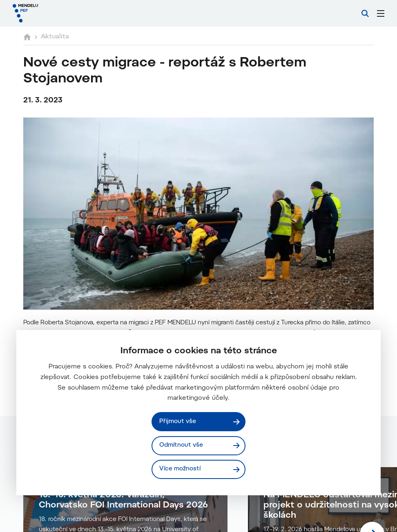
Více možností (180, 469)
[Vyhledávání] (365, 13)
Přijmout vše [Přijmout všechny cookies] (178, 422)
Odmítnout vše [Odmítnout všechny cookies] (181, 445)
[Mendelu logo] (56, 13)
